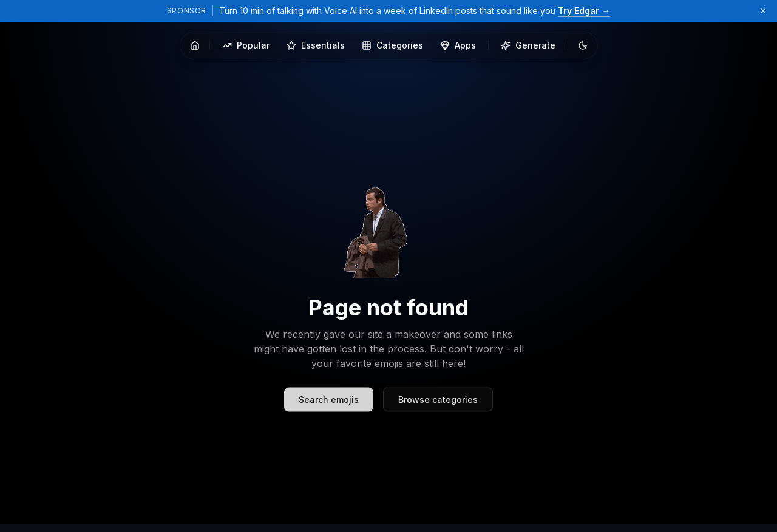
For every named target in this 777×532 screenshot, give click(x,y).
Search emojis (329, 408)
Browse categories (438, 408)
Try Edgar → (584, 11)
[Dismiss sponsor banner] (763, 11)
